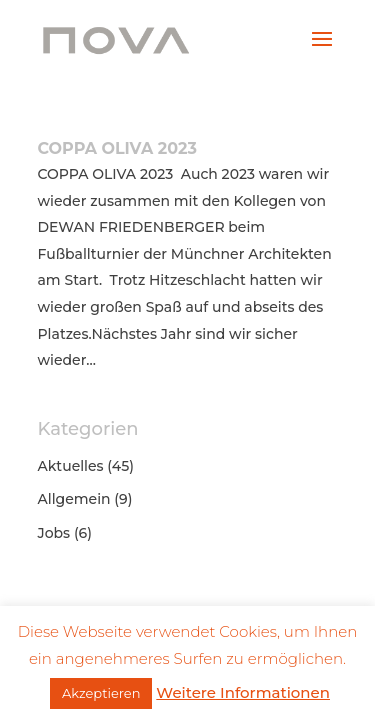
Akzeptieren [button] (101, 693)
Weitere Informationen (243, 692)
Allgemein (74, 499)
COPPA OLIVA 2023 (117, 148)
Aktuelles (71, 466)
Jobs (54, 533)
